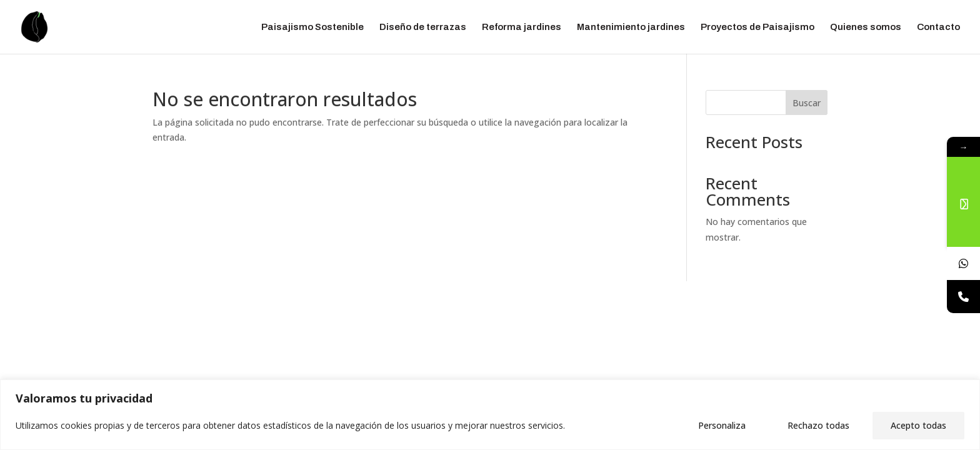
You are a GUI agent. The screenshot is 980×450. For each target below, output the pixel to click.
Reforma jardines (522, 27)
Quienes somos (866, 27)
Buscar (807, 103)
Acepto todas (918, 425)
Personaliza (722, 425)
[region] (490, 415)
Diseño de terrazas (423, 27)
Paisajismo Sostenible (312, 27)
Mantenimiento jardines (631, 27)
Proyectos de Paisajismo (757, 27)
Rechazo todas (818, 425)
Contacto (938, 27)
